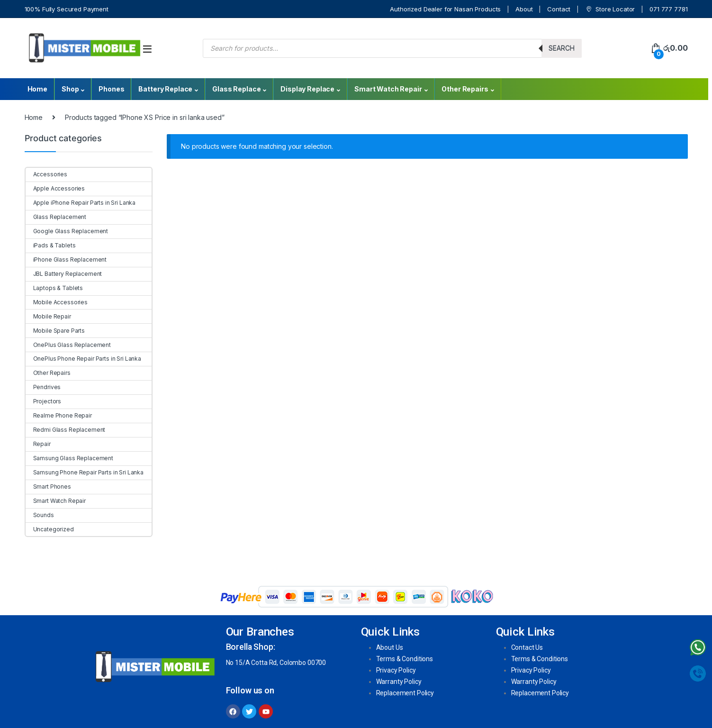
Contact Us (527, 647)
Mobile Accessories (57, 302)
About (524, 9)
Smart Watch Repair (388, 89)
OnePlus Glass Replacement (68, 345)
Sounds (40, 515)
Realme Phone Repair (59, 415)
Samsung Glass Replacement (70, 458)
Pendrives (43, 387)
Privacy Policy (396, 670)
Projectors (44, 401)
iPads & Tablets (51, 245)
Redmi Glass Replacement (66, 430)
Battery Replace (165, 89)
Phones (111, 89)
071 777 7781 (668, 9)
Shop (70, 89)
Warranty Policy (399, 682)
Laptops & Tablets (54, 288)
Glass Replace (236, 89)
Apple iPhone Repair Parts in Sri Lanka (81, 203)
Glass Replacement (56, 217)
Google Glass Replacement (67, 231)
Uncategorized (50, 529)
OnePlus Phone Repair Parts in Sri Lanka (84, 359)
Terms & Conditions (405, 659)
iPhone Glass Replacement (66, 259)
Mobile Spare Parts (55, 331)
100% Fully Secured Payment (67, 9)
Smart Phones (48, 487)
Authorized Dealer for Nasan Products (445, 9)
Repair (38, 444)
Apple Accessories (55, 188)
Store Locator (610, 9)
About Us (390, 647)
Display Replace (307, 89)
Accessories (46, 174)
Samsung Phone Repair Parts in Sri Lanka (85, 472)
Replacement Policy (405, 693)
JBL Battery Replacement (64, 274)
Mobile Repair (48, 316)
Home (37, 89)
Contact (559, 9)
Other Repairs (465, 89)
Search (562, 48)
